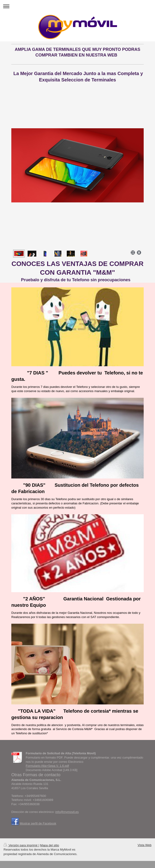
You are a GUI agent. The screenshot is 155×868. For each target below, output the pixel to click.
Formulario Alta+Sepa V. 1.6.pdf (47, 766)
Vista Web (145, 845)
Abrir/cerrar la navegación (77, 6)
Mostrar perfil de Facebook (38, 823)
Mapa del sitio (50, 845)
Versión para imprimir (21, 845)
